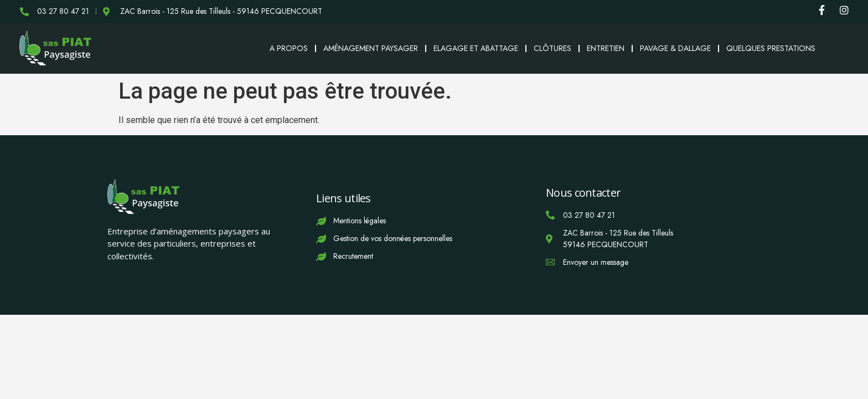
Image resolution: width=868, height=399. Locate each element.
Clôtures (552, 48)
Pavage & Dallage (675, 48)
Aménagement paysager (371, 48)
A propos (289, 48)
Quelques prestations (771, 48)
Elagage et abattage (476, 48)
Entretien (606, 48)
